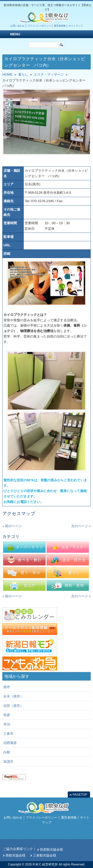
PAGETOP (80, 795)
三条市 (8, 734)
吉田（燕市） (13, 706)
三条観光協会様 (45, 855)
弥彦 (7, 715)
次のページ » (81, 526)
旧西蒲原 (10, 743)
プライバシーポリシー (39, 26)
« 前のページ (12, 526)
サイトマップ (76, 26)
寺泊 (7, 724)
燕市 (7, 687)
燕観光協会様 (15, 855)
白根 (7, 752)
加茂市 (8, 762)
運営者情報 (60, 26)
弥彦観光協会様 (51, 849)
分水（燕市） (13, 696)
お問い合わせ (17, 26)
